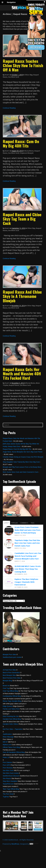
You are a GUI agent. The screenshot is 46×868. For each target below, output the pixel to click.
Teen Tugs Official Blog (11, 789)
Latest (6, 523)
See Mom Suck (14, 77)
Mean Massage (8, 737)
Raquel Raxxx (14, 385)
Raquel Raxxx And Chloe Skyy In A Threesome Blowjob (22, 296)
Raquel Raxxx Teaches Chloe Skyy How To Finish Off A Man (23, 65)
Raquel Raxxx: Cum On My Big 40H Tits (21, 143)
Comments (24, 523)
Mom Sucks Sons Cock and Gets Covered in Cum (20, 472)
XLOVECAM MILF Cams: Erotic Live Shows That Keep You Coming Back (28, 569)
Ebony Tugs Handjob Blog (12, 701)
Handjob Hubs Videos (11, 724)
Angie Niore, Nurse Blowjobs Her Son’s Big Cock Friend (23, 452)
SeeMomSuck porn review (12, 657)
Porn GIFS (7, 765)
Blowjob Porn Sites (10, 655)
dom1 (7, 75)
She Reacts (7, 778)
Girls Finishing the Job (11, 716)
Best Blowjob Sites (9, 675)
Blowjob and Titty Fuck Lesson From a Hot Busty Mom (22, 467)
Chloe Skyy (29, 75)
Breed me (6, 686)
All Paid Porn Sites (9, 670)
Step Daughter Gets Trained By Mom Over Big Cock (21, 462)
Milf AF (5, 742)
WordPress (15, 844)
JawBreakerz (7, 734)
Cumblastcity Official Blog (12, 696)
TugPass (6, 797)
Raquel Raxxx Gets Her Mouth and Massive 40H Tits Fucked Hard (22, 374)
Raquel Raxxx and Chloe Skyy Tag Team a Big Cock (22, 219)
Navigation (11, 2)
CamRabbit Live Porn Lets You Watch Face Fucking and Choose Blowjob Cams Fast (28, 556)
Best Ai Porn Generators (11, 673)
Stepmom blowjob (27, 153)
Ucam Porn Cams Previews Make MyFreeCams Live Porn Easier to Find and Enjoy (27, 530)
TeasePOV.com (8, 784)
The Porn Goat (8, 794)
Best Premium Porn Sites (12, 678)
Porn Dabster (8, 762)
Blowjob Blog (7, 681)
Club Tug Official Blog (10, 691)
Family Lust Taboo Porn (11, 709)
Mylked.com (7, 745)
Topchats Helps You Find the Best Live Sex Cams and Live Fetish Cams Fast (27, 543)
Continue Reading (9, 108)
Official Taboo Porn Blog (11, 747)
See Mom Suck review (11, 773)
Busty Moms (29, 151)
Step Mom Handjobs (10, 781)
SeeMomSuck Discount (11, 776)
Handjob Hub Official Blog (12, 719)
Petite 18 (6, 757)
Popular (15, 523)
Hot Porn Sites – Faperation (13, 729)
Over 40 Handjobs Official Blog (14, 752)
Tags (33, 523)
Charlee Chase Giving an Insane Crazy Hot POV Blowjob (23, 457)
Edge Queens (8, 706)
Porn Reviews (8, 768)
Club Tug (6, 688)
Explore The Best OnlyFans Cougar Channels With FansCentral (26, 582)
